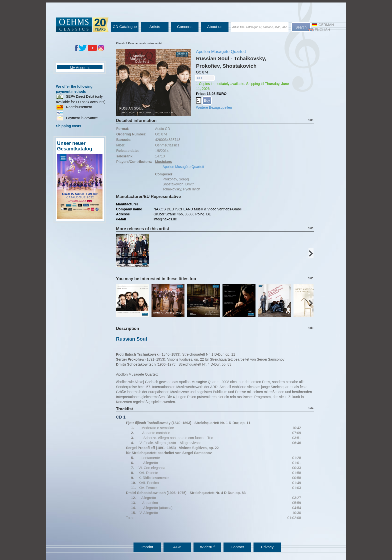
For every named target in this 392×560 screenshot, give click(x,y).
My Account (80, 68)
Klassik (120, 43)
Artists (155, 27)
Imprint (147, 547)
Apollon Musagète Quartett (221, 52)
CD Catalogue (125, 27)
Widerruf (207, 547)
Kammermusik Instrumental (145, 43)
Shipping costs (68, 126)
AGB (177, 547)
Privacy (267, 547)
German (323, 25)
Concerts (185, 27)
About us (215, 27)
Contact (237, 547)
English (319, 30)
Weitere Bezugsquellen (214, 107)
